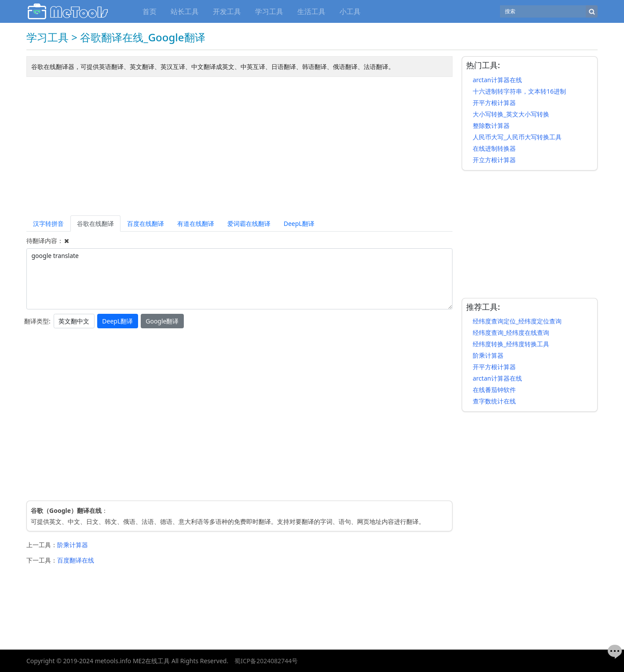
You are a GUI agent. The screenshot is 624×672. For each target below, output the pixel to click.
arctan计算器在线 (497, 80)
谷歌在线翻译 (95, 223)
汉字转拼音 (48, 223)
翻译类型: (37, 321)
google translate (239, 279)
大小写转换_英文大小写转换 (511, 114)
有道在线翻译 (196, 223)
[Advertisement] (239, 148)
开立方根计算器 (494, 160)
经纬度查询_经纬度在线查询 (511, 332)
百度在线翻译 (146, 223)
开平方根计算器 (494, 103)
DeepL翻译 (299, 223)
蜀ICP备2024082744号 (266, 661)
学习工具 (269, 11)
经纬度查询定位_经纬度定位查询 (517, 321)
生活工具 (311, 11)
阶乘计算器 (73, 545)
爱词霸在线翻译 (249, 223)
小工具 (350, 11)
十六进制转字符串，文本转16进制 (519, 91)
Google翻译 (162, 321)
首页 (150, 11)
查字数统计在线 (494, 401)
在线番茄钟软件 (494, 390)
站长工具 (185, 11)
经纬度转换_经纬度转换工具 (511, 344)
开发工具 (227, 11)
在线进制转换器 (494, 148)
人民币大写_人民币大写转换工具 (517, 137)
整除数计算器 (491, 125)
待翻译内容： (45, 241)
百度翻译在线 (76, 560)
